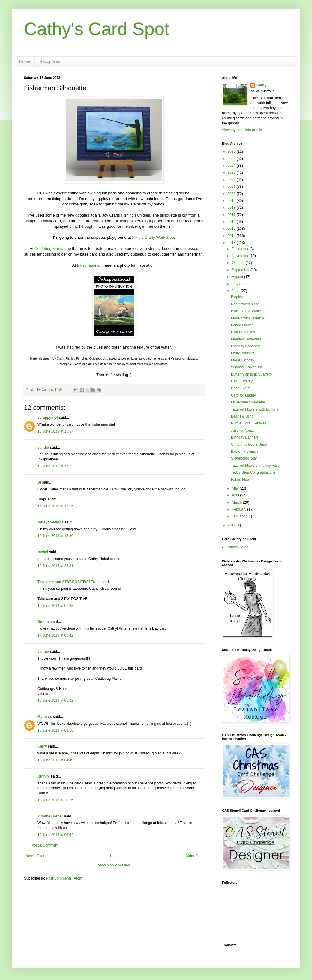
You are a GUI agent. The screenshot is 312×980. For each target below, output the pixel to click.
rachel (43, 552)
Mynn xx (45, 717)
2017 (232, 215)
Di (39, 482)
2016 (232, 222)
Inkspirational (89, 265)
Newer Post (35, 856)
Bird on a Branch (244, 451)
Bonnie (44, 622)
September (241, 270)
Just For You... (243, 430)
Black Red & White (246, 311)
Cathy (261, 85)
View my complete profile (242, 130)
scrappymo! (48, 418)
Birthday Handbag (245, 346)
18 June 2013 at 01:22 (55, 700)
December (241, 249)
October (239, 263)
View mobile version (114, 865)
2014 (232, 236)
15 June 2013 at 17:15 (55, 506)
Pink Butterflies (243, 332)
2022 (232, 180)
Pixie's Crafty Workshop (153, 237)
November (241, 256)
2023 (232, 172)
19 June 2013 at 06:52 (55, 835)
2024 (232, 166)
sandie (43, 448)
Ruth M (44, 776)
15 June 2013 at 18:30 (55, 536)
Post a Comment (45, 845)
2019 (232, 201)
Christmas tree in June (249, 445)
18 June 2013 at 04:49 (55, 760)
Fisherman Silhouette (248, 402)
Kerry (42, 746)
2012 (232, 525)
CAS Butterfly (242, 381)
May (236, 488)
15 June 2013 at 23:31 (55, 566)
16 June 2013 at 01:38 (55, 606)
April (236, 495)
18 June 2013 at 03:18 (55, 730)
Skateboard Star (244, 458)
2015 (232, 229)
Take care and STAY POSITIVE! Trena (69, 582)
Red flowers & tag (245, 304)
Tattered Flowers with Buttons (255, 409)
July (236, 284)
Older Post (194, 856)
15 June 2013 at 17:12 (55, 466)
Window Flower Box (247, 367)
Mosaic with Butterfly (247, 318)
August (238, 277)
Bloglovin (238, 297)
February (240, 509)
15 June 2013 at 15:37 (55, 431)
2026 (232, 151)
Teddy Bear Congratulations (253, 472)
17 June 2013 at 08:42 (55, 635)
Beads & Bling (242, 416)
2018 (232, 208)
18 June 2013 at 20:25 (55, 800)
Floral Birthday (243, 360)
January (239, 516)
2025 (232, 159)
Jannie (43, 652)
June (236, 291)
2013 (232, 243)
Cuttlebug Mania (49, 249)
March (237, 502)
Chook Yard (240, 388)
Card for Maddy (243, 395)
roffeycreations (51, 522)
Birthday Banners (245, 437)
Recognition (50, 61)
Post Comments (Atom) (65, 878)
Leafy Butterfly (243, 353)
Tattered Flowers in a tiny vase (255, 466)
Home (25, 61)
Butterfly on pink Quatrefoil (252, 374)
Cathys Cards (237, 547)
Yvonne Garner (50, 816)
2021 (232, 187)
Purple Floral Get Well (249, 423)
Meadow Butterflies (246, 339)
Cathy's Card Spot (97, 29)
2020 (232, 194)
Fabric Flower (242, 325)
